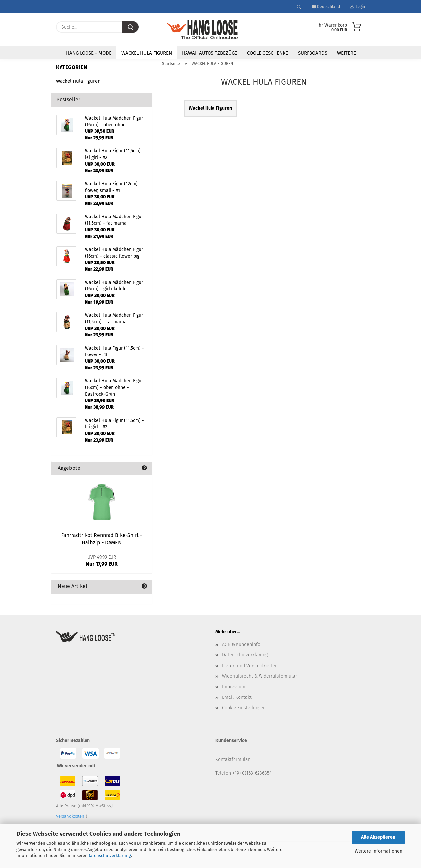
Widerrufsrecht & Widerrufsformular (260, 676)
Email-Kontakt (237, 697)
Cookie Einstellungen (244, 708)
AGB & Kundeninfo (241, 644)
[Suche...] (131, 27)
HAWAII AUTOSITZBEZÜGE (210, 53)
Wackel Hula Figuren (78, 81)
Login (358, 7)
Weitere (347, 53)
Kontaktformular (233, 759)
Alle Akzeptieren (378, 837)
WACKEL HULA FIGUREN (147, 53)
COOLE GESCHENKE (268, 53)
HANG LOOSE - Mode (89, 53)
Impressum (234, 687)
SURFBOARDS (313, 53)
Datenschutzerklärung (109, 855)
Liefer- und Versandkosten (250, 666)
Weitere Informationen (378, 851)
